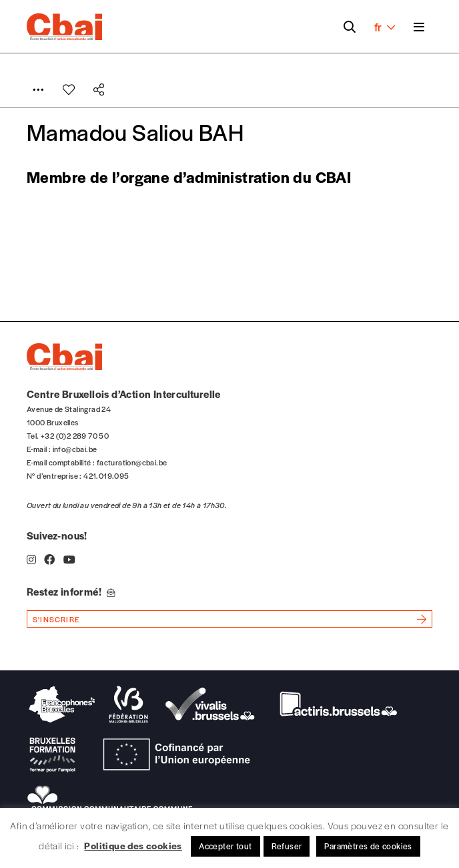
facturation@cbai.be (132, 462)
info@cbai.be (75, 449)
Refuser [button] (287, 846)
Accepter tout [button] (225, 846)
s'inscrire (56, 619)
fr (385, 27)
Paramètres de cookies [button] (368, 846)
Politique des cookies (133, 845)
